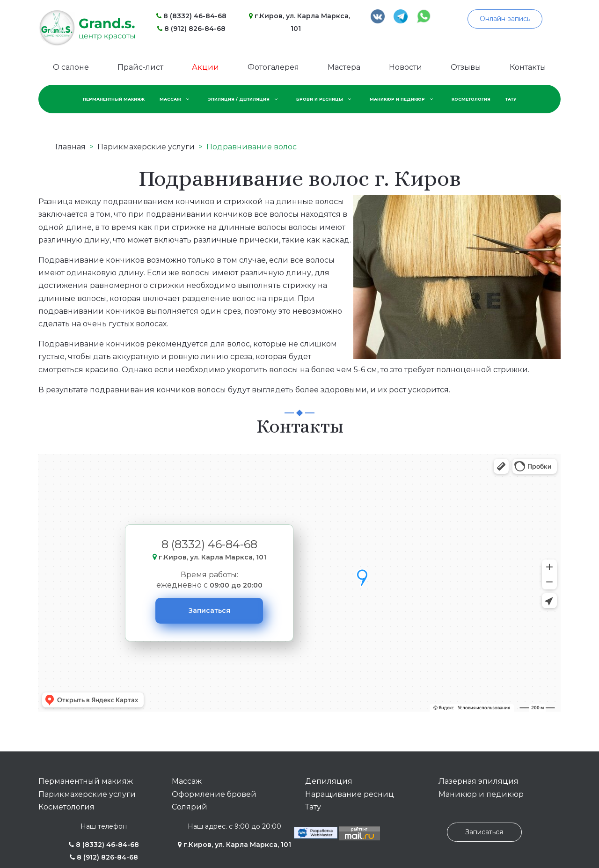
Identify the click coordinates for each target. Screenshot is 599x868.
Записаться (209, 611)
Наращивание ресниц (350, 794)
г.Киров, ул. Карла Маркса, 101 (234, 845)
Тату (313, 807)
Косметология (66, 807)
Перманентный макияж (86, 781)
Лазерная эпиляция (478, 781)
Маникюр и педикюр (481, 794)
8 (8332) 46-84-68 (191, 16)
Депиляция (329, 781)
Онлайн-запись (505, 19)
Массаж (187, 781)
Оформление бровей (214, 794)
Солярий (190, 807)
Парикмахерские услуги (87, 794)
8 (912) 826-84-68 (191, 29)
